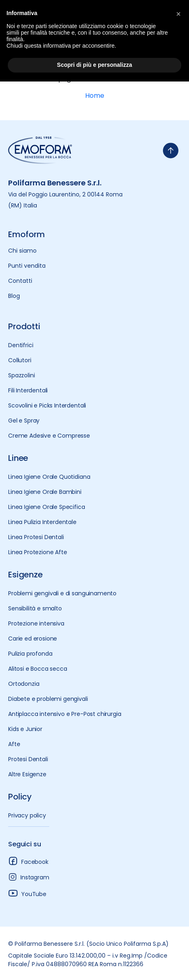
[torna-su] (171, 151)
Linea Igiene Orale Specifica (47, 507)
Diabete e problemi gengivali (48, 699)
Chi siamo (22, 251)
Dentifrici (21, 345)
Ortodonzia (24, 684)
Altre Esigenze (27, 774)
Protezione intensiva (36, 623)
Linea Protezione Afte (38, 552)
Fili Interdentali (28, 390)
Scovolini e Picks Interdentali (47, 405)
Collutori (20, 360)
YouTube (27, 893)
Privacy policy (27, 815)
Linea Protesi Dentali (36, 537)
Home (95, 96)
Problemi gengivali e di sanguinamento (62, 593)
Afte (14, 744)
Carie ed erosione (33, 639)
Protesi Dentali (28, 759)
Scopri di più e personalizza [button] (94, 65)
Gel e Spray (24, 421)
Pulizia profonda (30, 654)
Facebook (28, 861)
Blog (14, 296)
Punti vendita (27, 266)
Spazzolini (21, 375)
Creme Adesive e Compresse (49, 436)
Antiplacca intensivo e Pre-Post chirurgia (65, 714)
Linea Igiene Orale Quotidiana (49, 477)
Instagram (29, 877)
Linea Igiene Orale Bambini (45, 492)
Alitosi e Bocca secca (38, 669)
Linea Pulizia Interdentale (42, 522)
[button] (178, 13)
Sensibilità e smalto (35, 608)
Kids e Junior (25, 729)
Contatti (20, 281)
